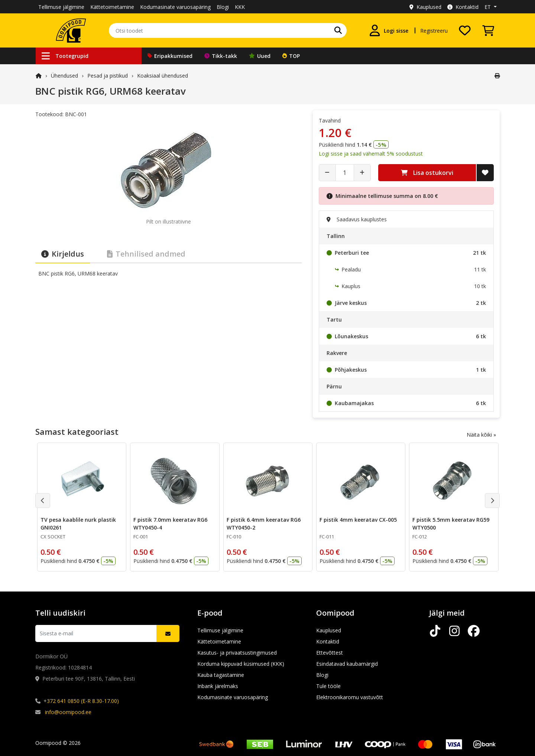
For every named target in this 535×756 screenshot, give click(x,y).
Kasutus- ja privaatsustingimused (237, 653)
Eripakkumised (170, 56)
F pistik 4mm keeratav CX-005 (358, 520)
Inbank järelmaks (218, 686)
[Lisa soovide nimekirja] (485, 173)
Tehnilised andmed (146, 254)
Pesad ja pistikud (108, 76)
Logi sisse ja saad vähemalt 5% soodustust (371, 154)
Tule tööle (328, 686)
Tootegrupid (65, 56)
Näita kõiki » (481, 435)
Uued (260, 56)
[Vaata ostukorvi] (488, 30)
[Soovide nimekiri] (465, 30)
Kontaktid (463, 7)
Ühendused (64, 76)
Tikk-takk (221, 56)
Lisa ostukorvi (427, 173)
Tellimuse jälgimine (61, 7)
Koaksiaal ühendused (163, 76)
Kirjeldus (63, 254)
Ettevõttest (330, 653)
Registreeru (434, 31)
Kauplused (425, 7)
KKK (240, 7)
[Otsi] (338, 30)
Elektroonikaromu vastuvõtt (350, 697)
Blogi (223, 7)
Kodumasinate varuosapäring (175, 7)
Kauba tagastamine (221, 675)
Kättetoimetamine (112, 7)
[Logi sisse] (389, 30)
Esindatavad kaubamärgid (347, 664)
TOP (291, 56)
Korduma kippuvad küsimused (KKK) (241, 664)
